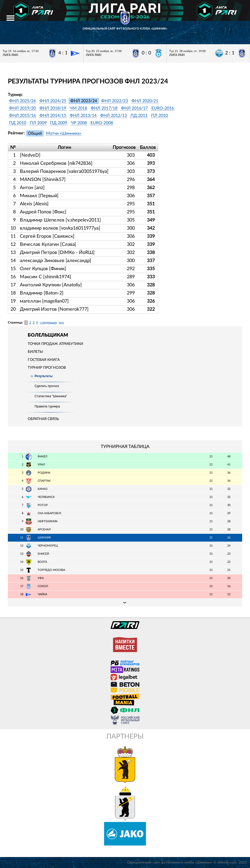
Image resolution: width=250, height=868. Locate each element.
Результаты (44, 376)
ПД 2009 (59, 123)
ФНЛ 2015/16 (22, 116)
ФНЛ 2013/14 (83, 116)
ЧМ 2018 (78, 108)
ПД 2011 (139, 116)
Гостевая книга (44, 360)
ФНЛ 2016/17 (134, 108)
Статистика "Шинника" (51, 396)
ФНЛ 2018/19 (53, 108)
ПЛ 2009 (38, 123)
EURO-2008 (102, 123)
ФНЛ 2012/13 (113, 116)
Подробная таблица (125, 602)
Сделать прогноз (47, 386)
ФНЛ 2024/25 (53, 101)
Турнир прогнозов (47, 368)
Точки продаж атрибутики (55, 344)
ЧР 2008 (79, 123)
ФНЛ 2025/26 (22, 101)
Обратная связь (43, 419)
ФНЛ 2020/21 (145, 101)
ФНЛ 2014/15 (53, 116)
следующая (49, 322)
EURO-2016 (163, 108)
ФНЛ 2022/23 (115, 101)
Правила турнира (47, 406)
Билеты (35, 352)
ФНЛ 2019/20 (22, 108)
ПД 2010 (18, 123)
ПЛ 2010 (160, 116)
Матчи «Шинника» (64, 133)
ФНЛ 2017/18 (104, 108)
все (61, 322)
